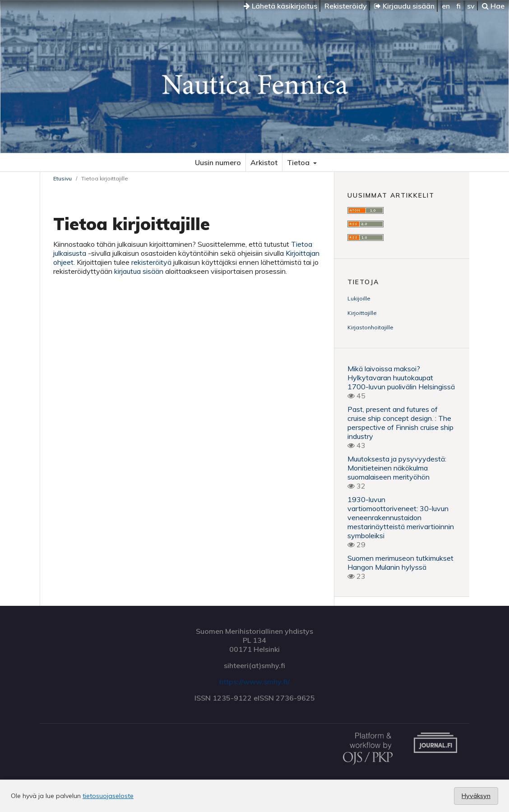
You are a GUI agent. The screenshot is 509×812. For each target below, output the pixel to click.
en (446, 6)
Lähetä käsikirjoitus (280, 6)
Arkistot (264, 162)
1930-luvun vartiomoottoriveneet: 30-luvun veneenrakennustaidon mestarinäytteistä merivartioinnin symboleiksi (401, 517)
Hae (493, 6)
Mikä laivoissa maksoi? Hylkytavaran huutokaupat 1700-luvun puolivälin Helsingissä (401, 378)
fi (458, 6)
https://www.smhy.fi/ (255, 682)
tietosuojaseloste (108, 796)
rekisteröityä (151, 262)
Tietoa (299, 162)
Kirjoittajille (362, 313)
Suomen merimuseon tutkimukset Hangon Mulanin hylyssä (400, 563)
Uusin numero (218, 162)
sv (471, 6)
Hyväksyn (476, 796)
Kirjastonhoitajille (370, 327)
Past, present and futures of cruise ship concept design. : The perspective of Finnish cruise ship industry (400, 423)
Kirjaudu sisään (404, 6)
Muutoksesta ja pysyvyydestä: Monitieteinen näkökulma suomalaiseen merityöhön (397, 468)
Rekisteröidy (346, 6)
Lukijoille (359, 298)
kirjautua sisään (139, 271)
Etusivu (62, 178)
